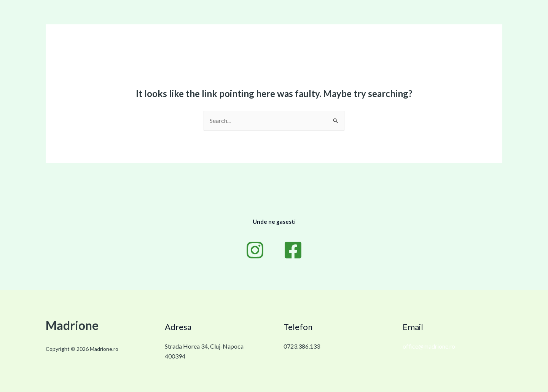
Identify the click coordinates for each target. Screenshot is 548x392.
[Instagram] (255, 250)
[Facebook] (293, 250)
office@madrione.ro (429, 346)
